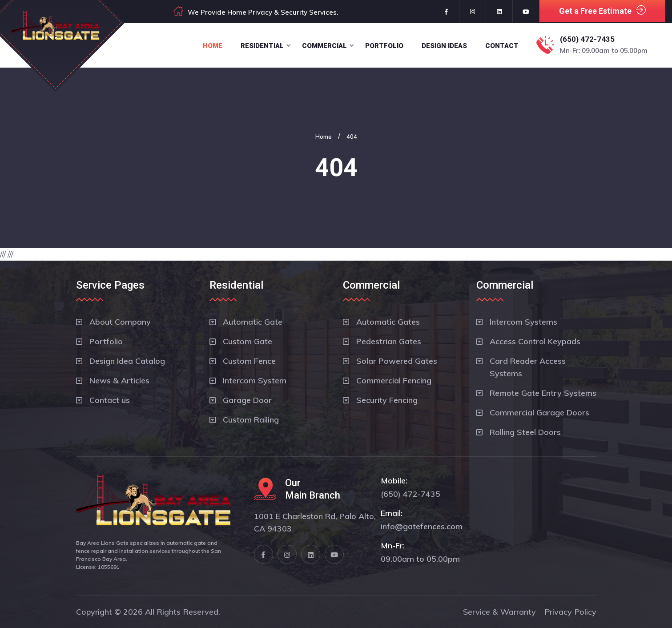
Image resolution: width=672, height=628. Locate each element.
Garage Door (247, 400)
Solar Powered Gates (397, 361)
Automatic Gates (388, 322)
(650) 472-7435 (587, 39)
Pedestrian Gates (389, 341)
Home (213, 46)
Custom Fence (249, 361)
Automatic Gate (253, 322)
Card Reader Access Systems (528, 367)
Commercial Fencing (394, 380)
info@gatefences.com (422, 526)
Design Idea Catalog (127, 361)
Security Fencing (387, 400)
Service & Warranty (499, 612)
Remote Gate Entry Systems (543, 393)
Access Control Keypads (535, 341)
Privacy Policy (570, 612)
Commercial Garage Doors (539, 413)
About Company (120, 322)
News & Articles (119, 380)
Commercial (324, 46)
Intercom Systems (523, 322)
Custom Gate (247, 341)
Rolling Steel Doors (525, 432)
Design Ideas (444, 46)
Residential (262, 46)
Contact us (110, 400)
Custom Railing (251, 420)
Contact (502, 46)
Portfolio (384, 46)
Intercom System (255, 380)
